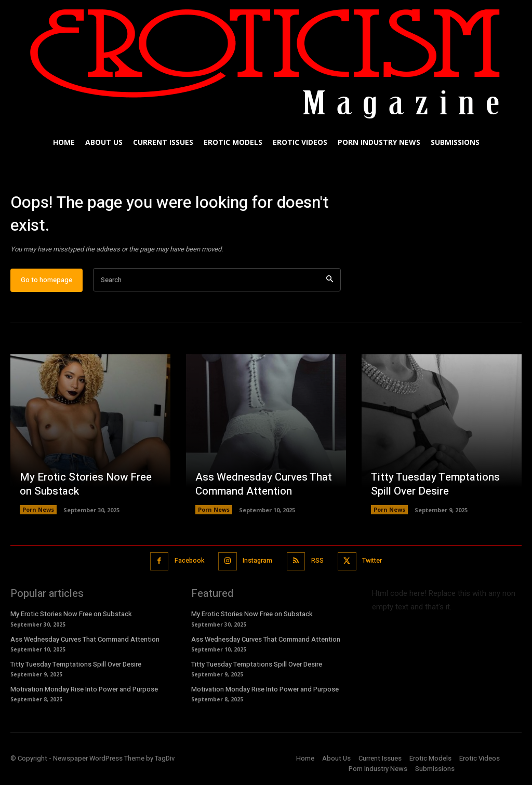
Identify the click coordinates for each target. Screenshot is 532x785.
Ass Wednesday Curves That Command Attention (262, 488)
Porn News (38, 513)
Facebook (186, 563)
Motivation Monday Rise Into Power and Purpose (84, 691)
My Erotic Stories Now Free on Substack (85, 488)
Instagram (257, 563)
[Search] (330, 283)
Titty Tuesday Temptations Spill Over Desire (433, 488)
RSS (318, 563)
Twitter (374, 563)
